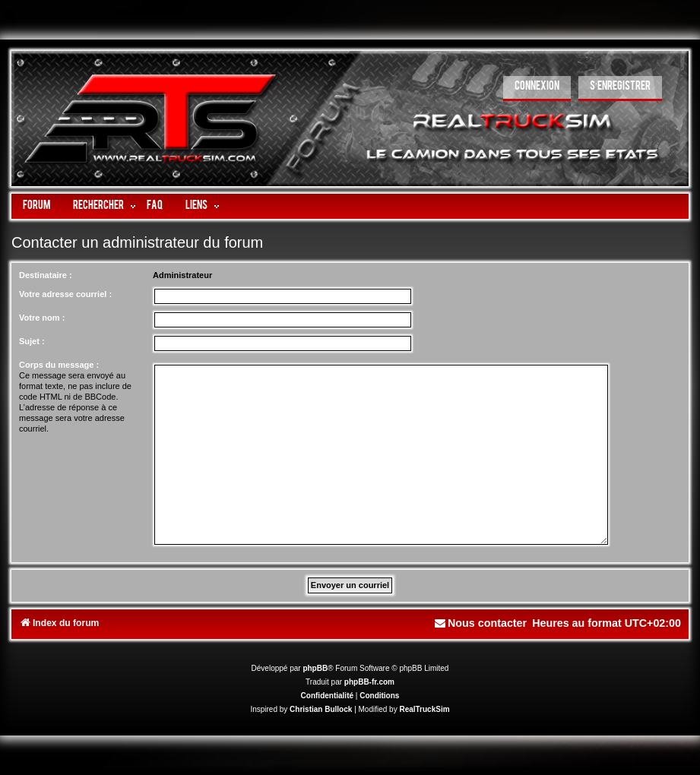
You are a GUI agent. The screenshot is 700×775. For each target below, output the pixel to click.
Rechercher (98, 206)
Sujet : (32, 341)
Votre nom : (42, 318)
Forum (36, 206)
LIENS (196, 206)
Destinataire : (46, 275)
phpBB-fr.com (369, 682)
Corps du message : (59, 365)
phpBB (315, 668)
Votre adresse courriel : (65, 294)
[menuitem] (537, 89)
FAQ (155, 206)
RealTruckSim (424, 709)
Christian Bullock (321, 709)
